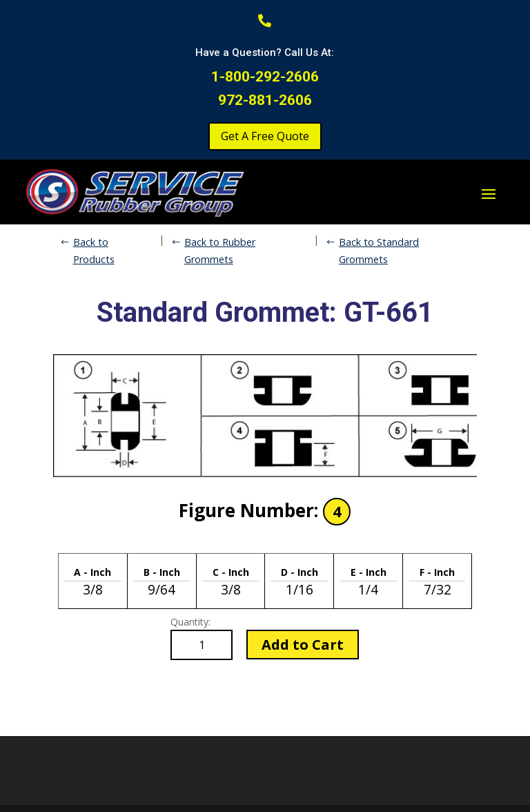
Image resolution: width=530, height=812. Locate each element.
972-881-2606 (265, 100)
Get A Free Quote (265, 136)
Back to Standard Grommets (379, 250)
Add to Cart (303, 645)
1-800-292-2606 (265, 77)
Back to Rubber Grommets (220, 250)
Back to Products (94, 250)
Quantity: (190, 622)
